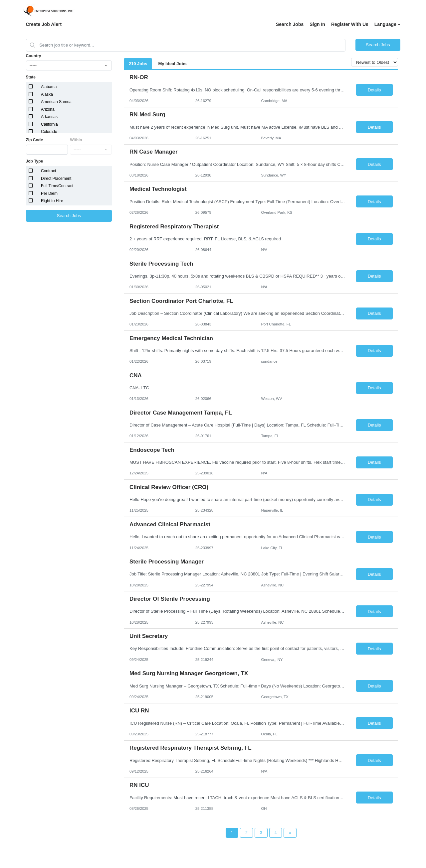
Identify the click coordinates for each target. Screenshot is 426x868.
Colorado (49, 132)
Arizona (48, 109)
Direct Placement (56, 179)
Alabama (49, 87)
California (49, 124)
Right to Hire (52, 201)
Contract (48, 171)
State (31, 77)
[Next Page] (290, 833)
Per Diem (49, 193)
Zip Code (34, 140)
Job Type (35, 161)
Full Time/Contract (57, 186)
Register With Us (350, 24)
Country (34, 56)
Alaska (47, 94)
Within (76, 140)
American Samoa (56, 102)
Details (374, 90)
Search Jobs (290, 24)
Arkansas (49, 117)
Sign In (317, 24)
